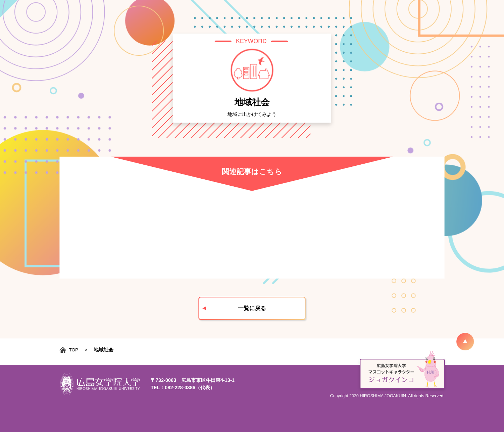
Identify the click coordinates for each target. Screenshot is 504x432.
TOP (74, 350)
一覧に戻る (252, 308)
